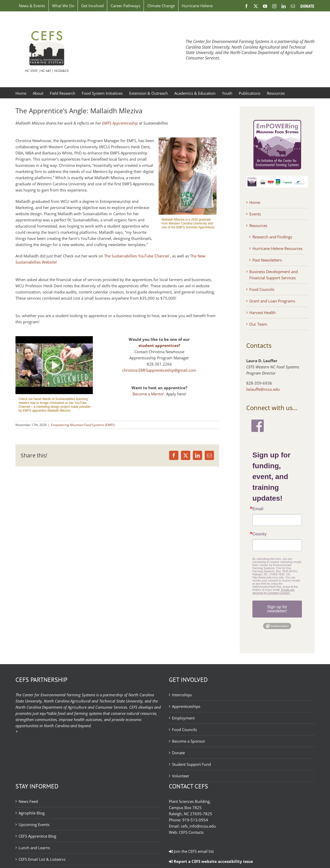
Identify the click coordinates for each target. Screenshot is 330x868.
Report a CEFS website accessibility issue (211, 861)
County (259, 534)
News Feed (28, 801)
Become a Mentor (148, 394)
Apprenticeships (186, 706)
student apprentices (158, 345)
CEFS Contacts (191, 832)
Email (258, 509)
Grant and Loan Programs (272, 301)
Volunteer (181, 776)
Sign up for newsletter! (277, 609)
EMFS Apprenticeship (120, 123)
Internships (182, 695)
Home (255, 202)
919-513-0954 (195, 820)
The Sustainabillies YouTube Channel (137, 256)
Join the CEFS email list (191, 851)
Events (255, 214)
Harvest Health (262, 313)
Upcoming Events (34, 824)
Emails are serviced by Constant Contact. (273, 591)
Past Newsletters (267, 260)
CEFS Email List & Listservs (42, 859)
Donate (178, 753)
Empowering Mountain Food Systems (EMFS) (83, 425)
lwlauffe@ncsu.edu (263, 389)
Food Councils (262, 289)
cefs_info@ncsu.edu (198, 826)
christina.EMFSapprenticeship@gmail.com (159, 370)
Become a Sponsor (189, 741)
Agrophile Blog (32, 813)
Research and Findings (272, 237)
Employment (183, 718)
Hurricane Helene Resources (277, 248)
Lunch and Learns (34, 848)
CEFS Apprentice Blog (37, 836)
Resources (258, 225)
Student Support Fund (191, 764)
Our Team (258, 324)
